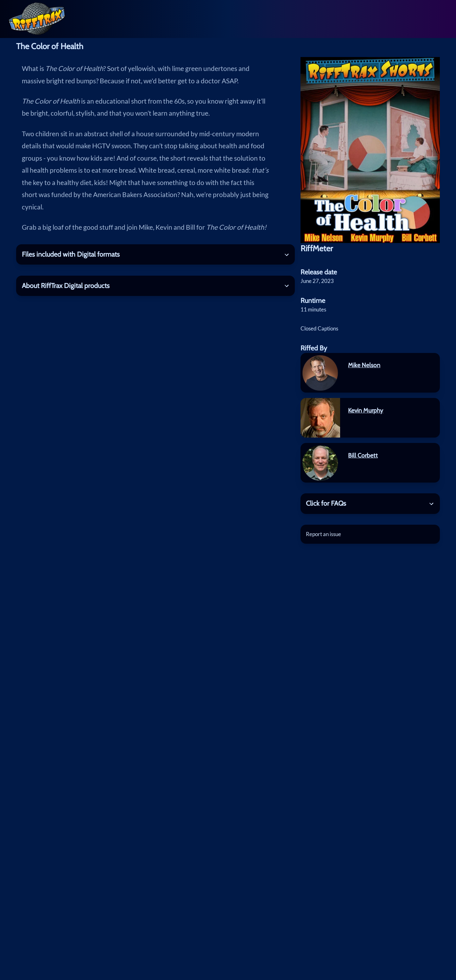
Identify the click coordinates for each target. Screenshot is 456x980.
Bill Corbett (363, 455)
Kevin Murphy (366, 410)
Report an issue (323, 534)
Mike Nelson (364, 365)
